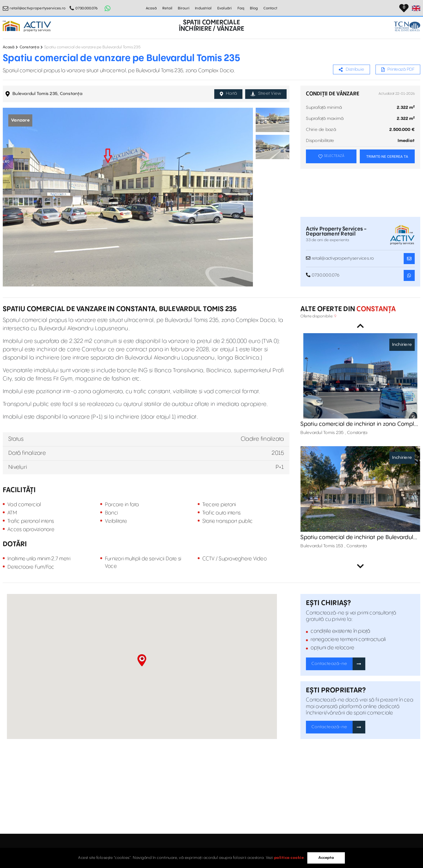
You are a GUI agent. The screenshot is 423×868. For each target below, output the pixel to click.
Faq (241, 8)
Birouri (184, 8)
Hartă (228, 94)
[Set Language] (416, 8)
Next (360, 566)
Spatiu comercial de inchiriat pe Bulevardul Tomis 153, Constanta (357, 538)
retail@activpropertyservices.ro (38, 8)
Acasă (151, 8)
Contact (270, 8)
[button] (142, 660)
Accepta (326, 858)
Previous (360, 326)
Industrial (203, 8)
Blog (254, 8)
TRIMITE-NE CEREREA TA (387, 156)
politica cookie (289, 858)
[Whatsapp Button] (107, 8)
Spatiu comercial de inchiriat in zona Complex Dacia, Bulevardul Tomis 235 (360, 424)
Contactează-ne (329, 664)
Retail (167, 8)
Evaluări (225, 8)
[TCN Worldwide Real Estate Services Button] (407, 26)
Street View (266, 94)
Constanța (29, 47)
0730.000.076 (87, 8)
